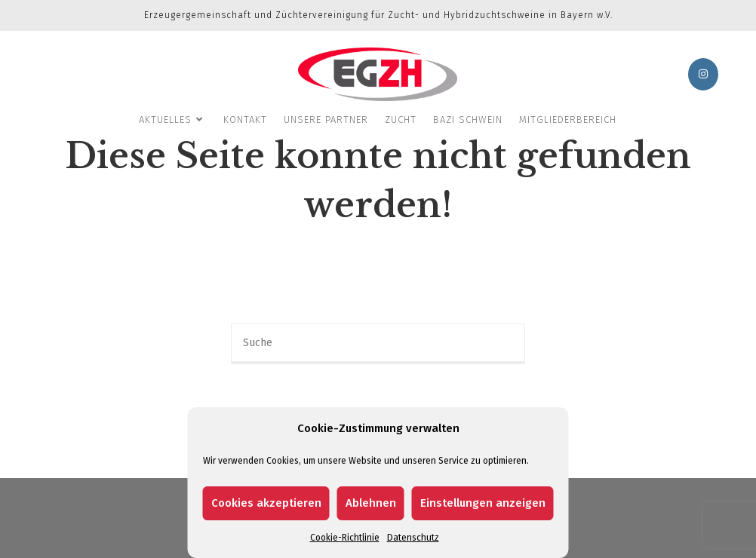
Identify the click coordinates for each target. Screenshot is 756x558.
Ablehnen (371, 503)
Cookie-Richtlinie (345, 538)
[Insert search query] (378, 344)
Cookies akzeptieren (266, 503)
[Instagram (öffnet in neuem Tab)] (703, 74)
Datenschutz (413, 538)
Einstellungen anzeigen (483, 503)
